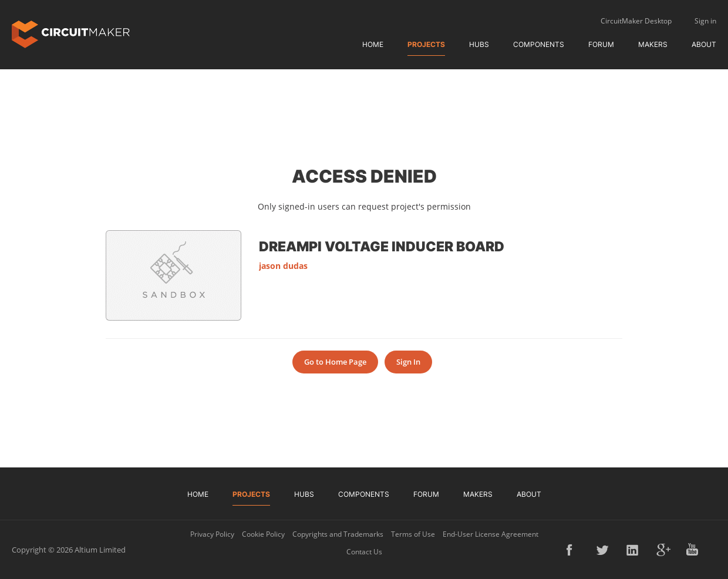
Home (373, 44)
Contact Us (364, 552)
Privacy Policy (212, 534)
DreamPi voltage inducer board (382, 246)
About (704, 44)
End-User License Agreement (491, 534)
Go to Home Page (335, 362)
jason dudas (283, 266)
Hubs (479, 44)
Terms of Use (413, 534)
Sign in (705, 21)
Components (539, 44)
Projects (426, 44)
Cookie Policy (263, 534)
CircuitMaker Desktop (636, 21)
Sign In (408, 362)
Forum (601, 44)
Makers (653, 44)
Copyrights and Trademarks (338, 534)
